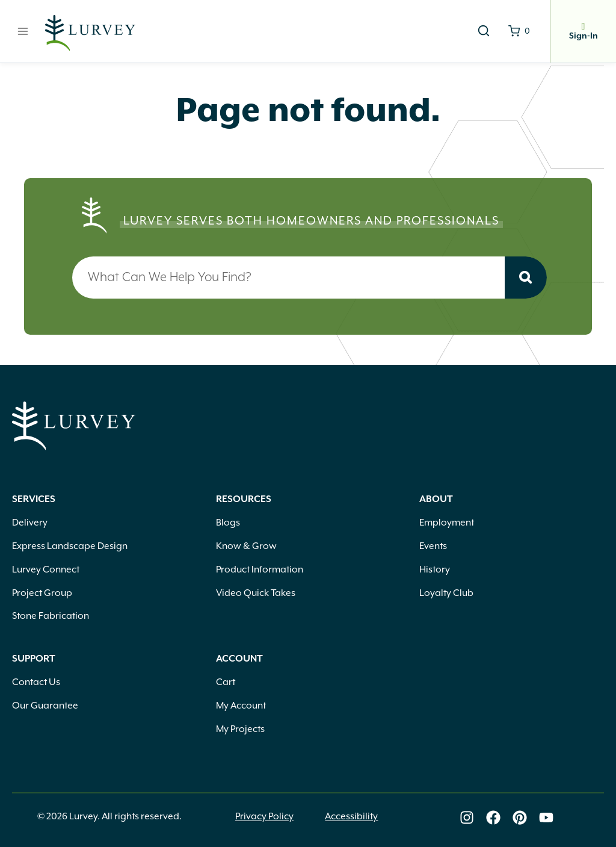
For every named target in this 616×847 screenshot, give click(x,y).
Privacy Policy (264, 817)
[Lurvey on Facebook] (493, 818)
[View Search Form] (484, 31)
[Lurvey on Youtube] (546, 818)
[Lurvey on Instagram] (467, 818)
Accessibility (351, 817)
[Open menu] (23, 31)
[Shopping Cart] (519, 31)
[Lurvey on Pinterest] (520, 818)
